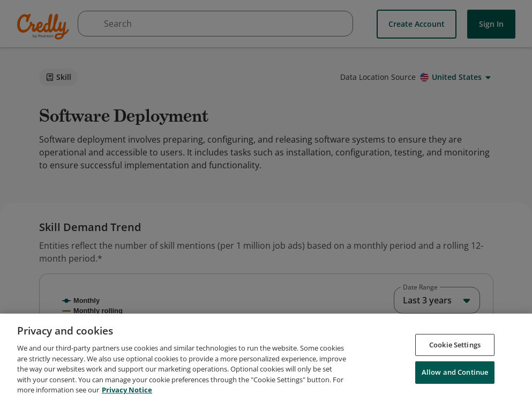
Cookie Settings (455, 369)
